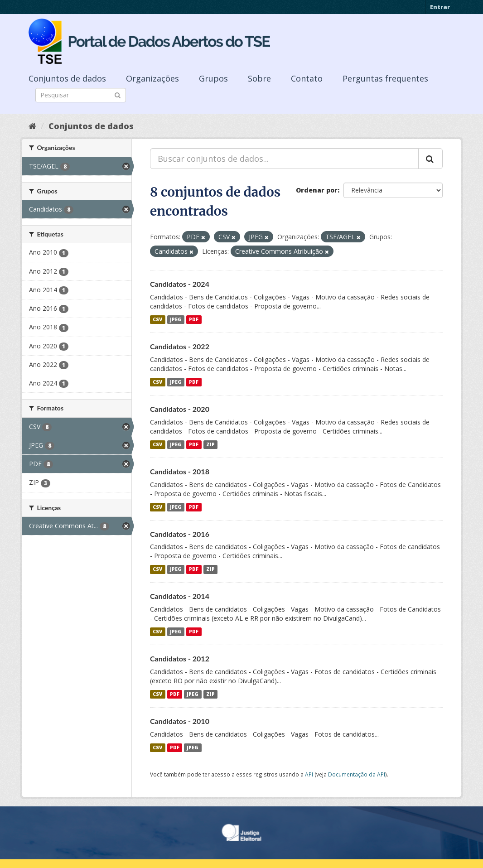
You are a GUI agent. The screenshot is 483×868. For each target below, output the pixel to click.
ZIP (210, 444)
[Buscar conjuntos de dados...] (284, 159)
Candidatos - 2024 (180, 284)
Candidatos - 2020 (180, 409)
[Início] (32, 126)
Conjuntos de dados (67, 78)
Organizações (152, 78)
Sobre (259, 78)
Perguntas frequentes (385, 78)
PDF (194, 319)
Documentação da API (357, 774)
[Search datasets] (81, 95)
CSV (157, 319)
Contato (307, 78)
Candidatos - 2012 (180, 658)
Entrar (440, 7)
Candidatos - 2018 (180, 471)
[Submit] (118, 94)
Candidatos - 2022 (180, 346)
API (309, 774)
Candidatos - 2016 (180, 534)
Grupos (213, 78)
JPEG (176, 319)
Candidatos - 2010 (180, 721)
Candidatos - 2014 (180, 596)
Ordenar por (317, 190)
